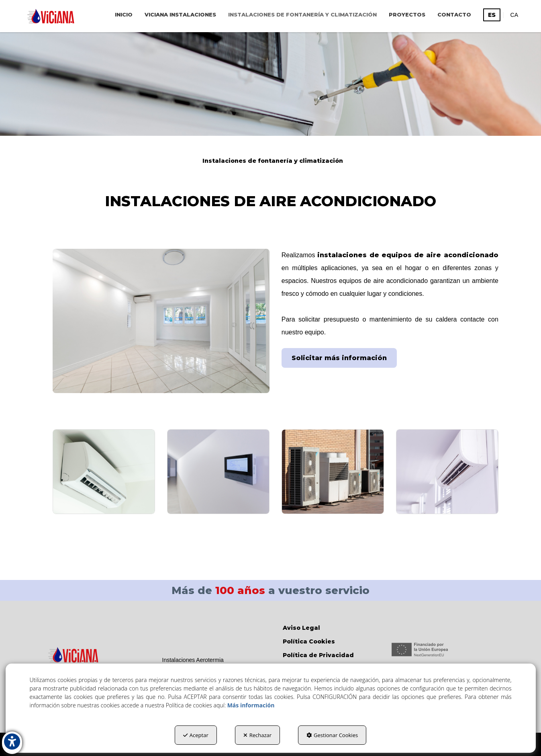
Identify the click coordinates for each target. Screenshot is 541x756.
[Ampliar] (104, 472)
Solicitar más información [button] (339, 358)
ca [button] (514, 15)
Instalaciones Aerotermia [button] (193, 660)
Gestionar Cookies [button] (332, 735)
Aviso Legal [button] (301, 628)
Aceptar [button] (196, 735)
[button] (51, 16)
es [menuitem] (492, 15)
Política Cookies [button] (309, 641)
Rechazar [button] (257, 735)
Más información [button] (251, 705)
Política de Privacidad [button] (318, 655)
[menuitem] (124, 14)
